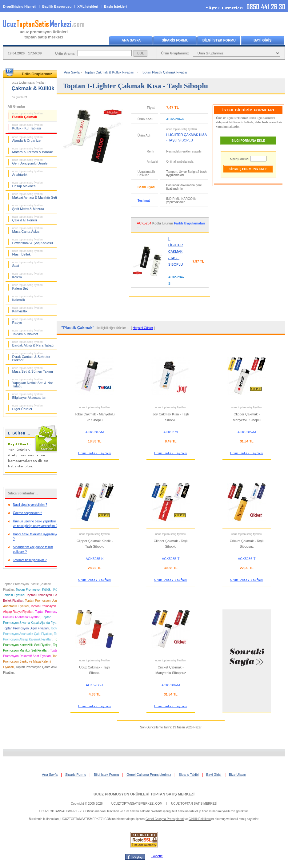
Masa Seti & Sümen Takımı (33, 370)
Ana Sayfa (72, 72)
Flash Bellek (28, 253)
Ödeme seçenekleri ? (28, 513)
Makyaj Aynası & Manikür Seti (35, 196)
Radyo (28, 321)
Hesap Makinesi (28, 184)
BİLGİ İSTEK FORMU (219, 40)
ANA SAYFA (131, 40)
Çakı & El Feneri (28, 219)
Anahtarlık (28, 173)
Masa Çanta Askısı (28, 230)
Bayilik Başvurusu (57, 6)
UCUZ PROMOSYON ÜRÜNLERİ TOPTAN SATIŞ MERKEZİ (144, 794)
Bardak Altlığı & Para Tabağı (33, 344)
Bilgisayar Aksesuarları (29, 396)
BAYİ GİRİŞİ (263, 40)
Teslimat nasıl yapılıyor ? (30, 560)
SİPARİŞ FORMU (175, 40)
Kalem (28, 275)
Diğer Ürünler (28, 407)
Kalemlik (28, 298)
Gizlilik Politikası (200, 819)
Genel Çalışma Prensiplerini (165, 819)
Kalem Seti (28, 287)
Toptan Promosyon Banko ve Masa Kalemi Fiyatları (32, 662)
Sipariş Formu (76, 775)
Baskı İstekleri (115, 6)
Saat (28, 264)
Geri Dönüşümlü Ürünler (31, 162)
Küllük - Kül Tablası (28, 127)
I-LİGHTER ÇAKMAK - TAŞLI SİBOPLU (176, 252)
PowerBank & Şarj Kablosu (33, 241)
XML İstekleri (88, 6)
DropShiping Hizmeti (20, 6)
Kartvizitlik (28, 310)
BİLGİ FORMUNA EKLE (248, 141)
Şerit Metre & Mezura (28, 207)
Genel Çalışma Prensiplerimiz (149, 775)
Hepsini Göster (143, 328)
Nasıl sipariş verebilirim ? (30, 505)
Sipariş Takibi (189, 775)
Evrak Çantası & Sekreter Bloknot (31, 357)
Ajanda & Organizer (28, 139)
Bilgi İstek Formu (106, 775)
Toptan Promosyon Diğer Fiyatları (26, 628)
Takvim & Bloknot (28, 332)
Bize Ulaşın (238, 775)
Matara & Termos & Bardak (33, 150)
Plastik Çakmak (28, 115)
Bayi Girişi (214, 775)
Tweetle (157, 856)
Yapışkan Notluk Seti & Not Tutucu (33, 383)
